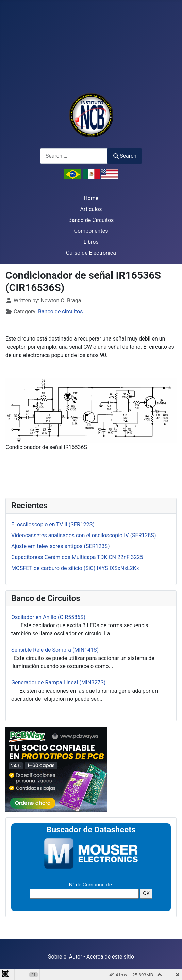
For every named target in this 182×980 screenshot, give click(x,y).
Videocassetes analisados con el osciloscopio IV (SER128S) (84, 535)
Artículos (91, 209)
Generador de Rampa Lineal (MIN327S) (58, 683)
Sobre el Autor (65, 957)
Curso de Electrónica (91, 253)
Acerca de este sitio (110, 957)
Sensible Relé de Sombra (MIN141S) (55, 650)
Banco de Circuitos (91, 220)
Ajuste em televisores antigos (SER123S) (61, 546)
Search (125, 156)
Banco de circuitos (61, 311)
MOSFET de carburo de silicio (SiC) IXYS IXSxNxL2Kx (75, 568)
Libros (91, 242)
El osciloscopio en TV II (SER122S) (53, 524)
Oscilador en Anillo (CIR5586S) (48, 617)
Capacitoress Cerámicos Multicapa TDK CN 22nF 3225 (77, 557)
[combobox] (74, 156)
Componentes (91, 231)
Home (91, 198)
